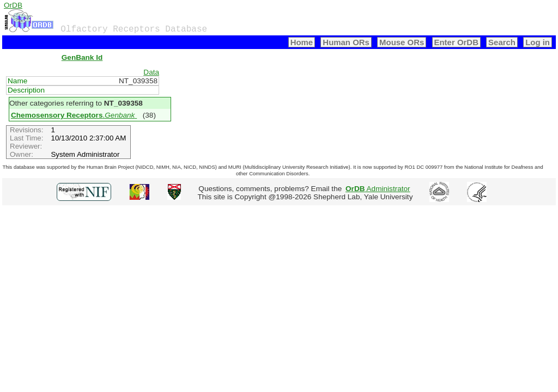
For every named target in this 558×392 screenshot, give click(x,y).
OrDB (13, 5)
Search (502, 42)
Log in (538, 42)
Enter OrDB (456, 42)
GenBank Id (82, 57)
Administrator (378, 189)
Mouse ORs (402, 42)
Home (302, 42)
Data (151, 72)
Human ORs (346, 42)
